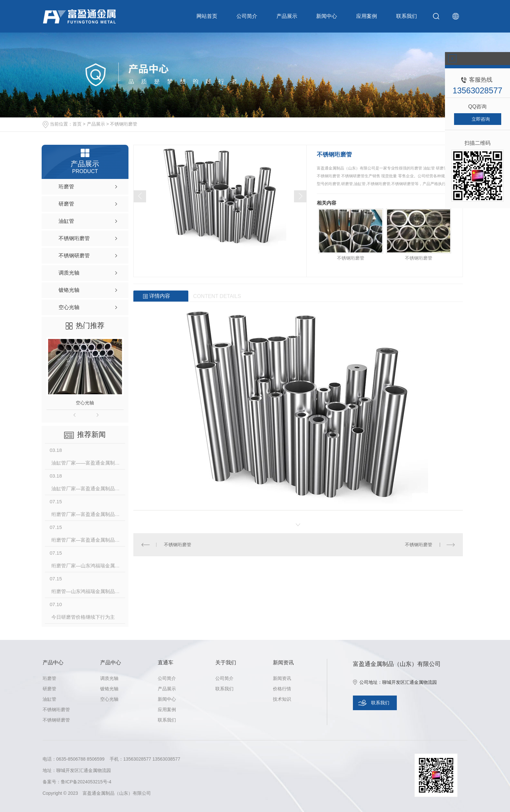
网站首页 (207, 16)
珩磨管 (49, 678)
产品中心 (53, 663)
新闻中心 (327, 16)
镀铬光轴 (109, 689)
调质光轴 (109, 678)
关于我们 (226, 663)
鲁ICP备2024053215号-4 (86, 782)
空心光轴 (85, 403)
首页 (77, 124)
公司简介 (247, 16)
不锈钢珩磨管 (124, 124)
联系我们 (407, 16)
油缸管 (49, 699)
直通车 (166, 663)
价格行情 (282, 689)
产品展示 (287, 16)
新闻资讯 (283, 663)
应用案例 (367, 16)
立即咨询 (481, 119)
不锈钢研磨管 (56, 720)
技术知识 (282, 699)
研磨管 (49, 689)
